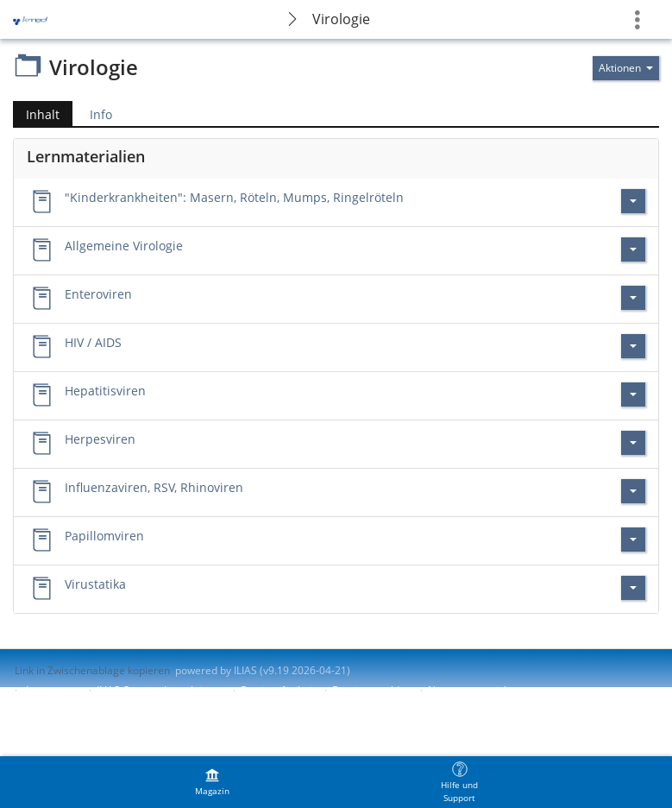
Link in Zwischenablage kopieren (92, 670)
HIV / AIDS (93, 342)
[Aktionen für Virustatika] (633, 588)
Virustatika (95, 584)
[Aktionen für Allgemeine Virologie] (633, 249)
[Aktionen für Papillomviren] (633, 540)
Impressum (53, 690)
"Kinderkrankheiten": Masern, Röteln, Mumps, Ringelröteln (234, 197)
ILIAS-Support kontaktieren (160, 690)
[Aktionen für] (626, 68)
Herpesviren (100, 439)
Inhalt (36, 114)
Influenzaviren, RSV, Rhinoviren (154, 487)
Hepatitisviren (105, 391)
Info (101, 114)
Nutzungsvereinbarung (483, 690)
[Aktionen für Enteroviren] (633, 298)
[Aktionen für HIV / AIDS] (633, 346)
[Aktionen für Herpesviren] (633, 443)
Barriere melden (372, 690)
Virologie (341, 19)
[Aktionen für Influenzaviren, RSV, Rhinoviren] (633, 491)
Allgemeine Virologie (124, 246)
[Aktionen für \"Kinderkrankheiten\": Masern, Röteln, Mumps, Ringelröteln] (633, 201)
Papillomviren (104, 536)
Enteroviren (98, 294)
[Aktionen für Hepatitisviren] (633, 395)
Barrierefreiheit (278, 690)
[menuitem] (212, 782)
